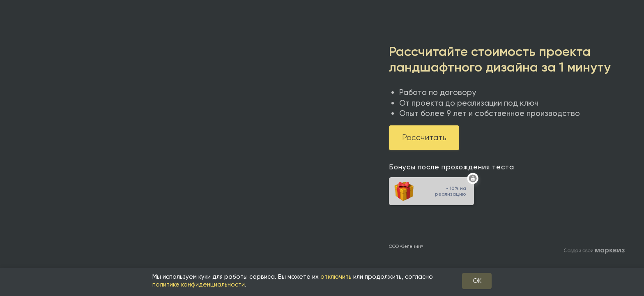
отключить (336, 277)
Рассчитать (424, 138)
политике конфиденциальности (199, 284)
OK (477, 281)
